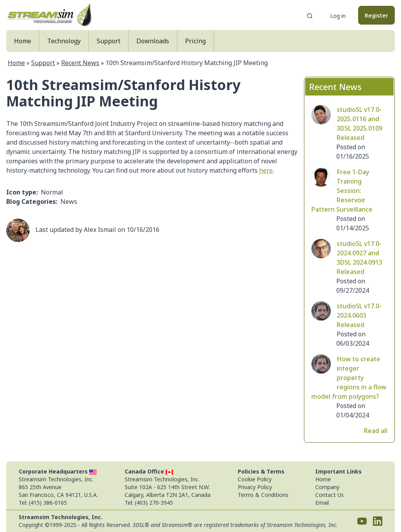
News (69, 201)
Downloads (153, 41)
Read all (376, 431)
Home (23, 41)
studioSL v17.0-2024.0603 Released (359, 315)
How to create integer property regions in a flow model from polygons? (349, 378)
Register (376, 15)
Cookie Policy (255, 479)
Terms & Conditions (263, 495)
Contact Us (329, 495)
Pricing (195, 41)
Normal (52, 192)
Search (310, 16)
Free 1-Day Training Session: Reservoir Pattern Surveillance (342, 191)
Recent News (80, 63)
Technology (64, 41)
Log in (338, 16)
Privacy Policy (255, 487)
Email (322, 503)
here (266, 170)
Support (109, 41)
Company (327, 487)
